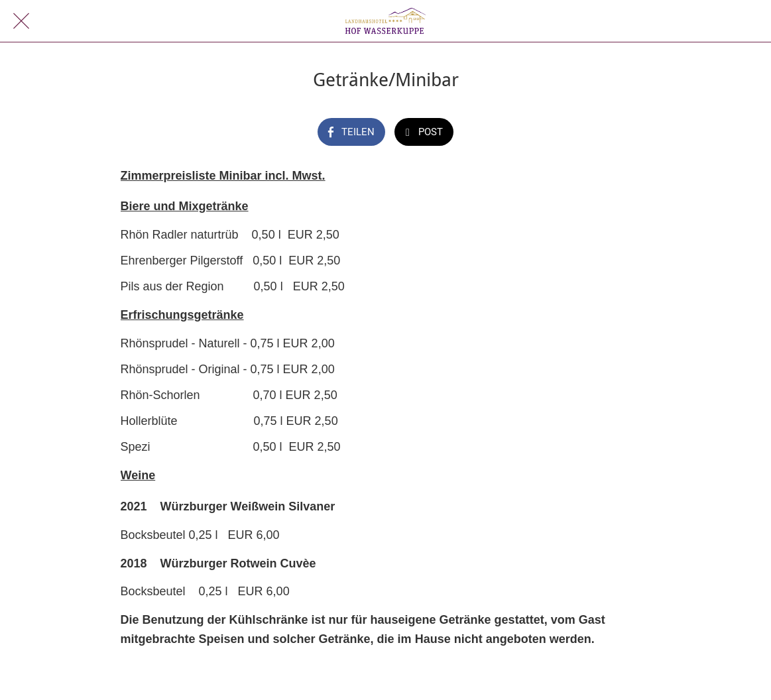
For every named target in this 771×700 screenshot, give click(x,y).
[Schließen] (21, 21)
